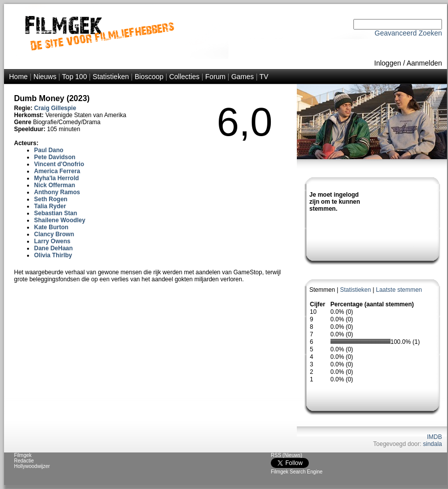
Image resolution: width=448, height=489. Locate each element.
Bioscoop (149, 77)
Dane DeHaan (53, 248)
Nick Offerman (55, 185)
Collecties (184, 77)
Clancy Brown (54, 234)
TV (264, 77)
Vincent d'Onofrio (59, 164)
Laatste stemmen (399, 290)
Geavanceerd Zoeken (408, 33)
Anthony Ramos (57, 192)
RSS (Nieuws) (287, 455)
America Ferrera (57, 171)
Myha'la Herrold (57, 178)
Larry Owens (52, 241)
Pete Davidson (55, 157)
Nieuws (45, 77)
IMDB (434, 437)
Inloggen (388, 63)
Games (243, 77)
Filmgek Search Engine (297, 472)
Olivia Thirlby (53, 255)
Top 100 (75, 77)
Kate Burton (51, 227)
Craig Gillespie (55, 108)
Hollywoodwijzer (32, 466)
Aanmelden (424, 63)
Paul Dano (49, 150)
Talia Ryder (50, 206)
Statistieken (111, 77)
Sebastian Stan (56, 213)
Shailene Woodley (60, 220)
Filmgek (23, 455)
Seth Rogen (51, 199)
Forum (215, 77)
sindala (432, 444)
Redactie (24, 461)
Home (18, 77)
